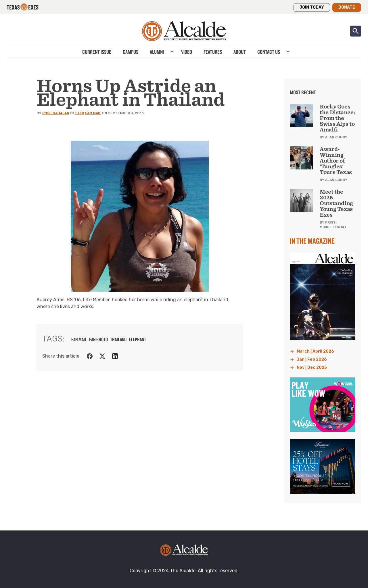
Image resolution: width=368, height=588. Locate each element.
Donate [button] (347, 7)
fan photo (98, 339)
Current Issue (97, 52)
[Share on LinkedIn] (115, 356)
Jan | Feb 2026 (312, 359)
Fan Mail (93, 113)
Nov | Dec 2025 (312, 367)
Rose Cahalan (56, 113)
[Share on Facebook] (90, 356)
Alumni (157, 52)
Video (187, 52)
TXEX (79, 113)
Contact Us (269, 52)
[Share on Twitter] (102, 356)
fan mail (79, 339)
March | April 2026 (315, 351)
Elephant (137, 339)
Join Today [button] (312, 7)
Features (213, 52)
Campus (131, 52)
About (240, 52)
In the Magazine (312, 241)
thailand (118, 339)
